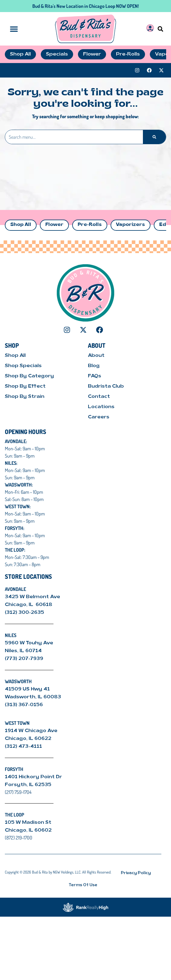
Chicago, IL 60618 (29, 605)
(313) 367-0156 (24, 705)
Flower (54, 225)
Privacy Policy (136, 873)
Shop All (21, 225)
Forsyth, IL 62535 (28, 785)
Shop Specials (23, 366)
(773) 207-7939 (24, 659)
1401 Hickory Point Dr (33, 777)
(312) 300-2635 (24, 613)
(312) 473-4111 (23, 747)
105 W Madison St (28, 823)
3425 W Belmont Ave (33, 597)
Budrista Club (106, 386)
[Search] (154, 137)
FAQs (95, 376)
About (96, 356)
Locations (101, 407)
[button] (161, 29)
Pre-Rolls (90, 225)
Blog (94, 366)
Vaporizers (131, 225)
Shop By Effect (25, 386)
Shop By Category (29, 376)
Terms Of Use (83, 885)
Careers (99, 417)
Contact (99, 397)
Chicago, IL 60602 (28, 830)
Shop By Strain (25, 397)
